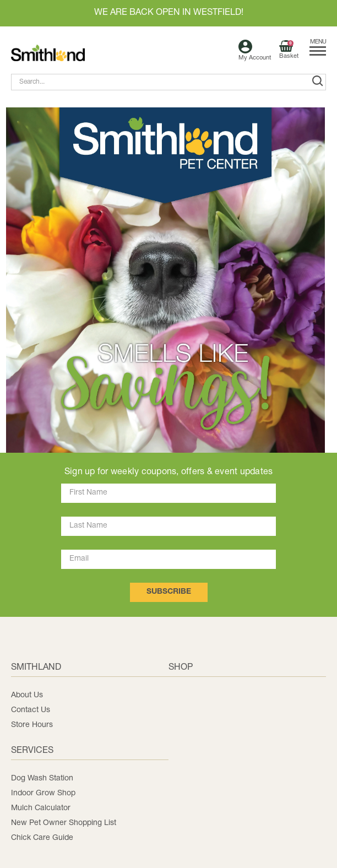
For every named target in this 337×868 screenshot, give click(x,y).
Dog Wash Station (42, 779)
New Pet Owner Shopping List (64, 823)
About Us (27, 695)
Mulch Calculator (41, 808)
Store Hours (32, 725)
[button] (165, 280)
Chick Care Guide (42, 838)
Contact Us (31, 710)
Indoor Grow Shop (43, 793)
